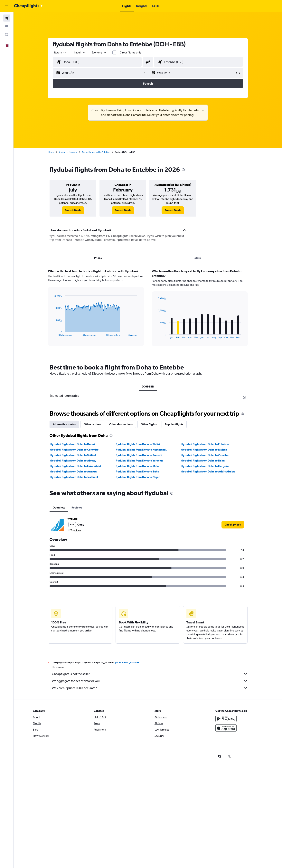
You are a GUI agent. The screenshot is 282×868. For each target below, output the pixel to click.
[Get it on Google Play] (226, 719)
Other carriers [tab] (92, 424)
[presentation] (183, 170)
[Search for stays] (7, 26)
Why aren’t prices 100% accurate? (150, 688)
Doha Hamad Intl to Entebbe (96, 152)
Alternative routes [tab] (64, 424)
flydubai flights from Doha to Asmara (74, 471)
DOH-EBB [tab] (148, 387)
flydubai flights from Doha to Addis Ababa (208, 471)
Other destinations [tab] (121, 424)
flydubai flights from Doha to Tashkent (74, 477)
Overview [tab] (59, 508)
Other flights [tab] (149, 424)
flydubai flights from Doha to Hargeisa (205, 466)
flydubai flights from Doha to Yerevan (139, 461)
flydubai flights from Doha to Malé (137, 466)
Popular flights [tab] (174, 424)
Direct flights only (130, 52)
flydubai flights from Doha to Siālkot (73, 455)
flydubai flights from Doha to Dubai (73, 444)
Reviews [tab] (77, 508)
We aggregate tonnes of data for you (150, 681)
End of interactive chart (53, 333)
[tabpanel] (148, 311)
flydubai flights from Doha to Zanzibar (205, 455)
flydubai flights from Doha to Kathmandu (141, 450)
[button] (7, 6)
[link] (73, 210)
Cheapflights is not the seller (150, 674)
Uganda (73, 152)
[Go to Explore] (7, 34)
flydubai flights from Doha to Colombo (74, 450)
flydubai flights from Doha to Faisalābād (76, 466)
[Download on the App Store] (226, 728)
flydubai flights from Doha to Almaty (73, 461)
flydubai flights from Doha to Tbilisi (138, 444)
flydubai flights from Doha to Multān (204, 450)
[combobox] (60, 52)
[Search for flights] (7, 18)
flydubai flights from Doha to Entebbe (205, 444)
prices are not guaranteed (128, 662)
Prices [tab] (98, 258)
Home (51, 152)
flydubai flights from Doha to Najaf (138, 477)
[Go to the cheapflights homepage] (29, 6)
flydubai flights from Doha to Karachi (139, 455)
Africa (62, 152)
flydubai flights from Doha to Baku (203, 461)
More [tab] (198, 258)
